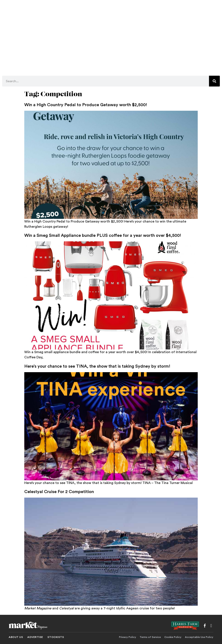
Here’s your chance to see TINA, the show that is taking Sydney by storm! (97, 366)
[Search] (214, 81)
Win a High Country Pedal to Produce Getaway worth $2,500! (86, 105)
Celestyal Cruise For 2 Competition (59, 492)
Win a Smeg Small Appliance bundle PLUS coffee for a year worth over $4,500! (103, 235)
